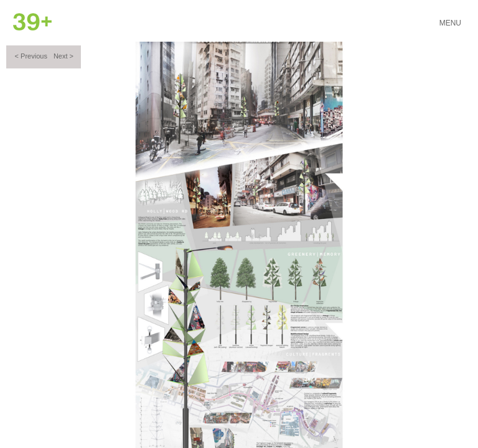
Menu (450, 23)
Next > (63, 56)
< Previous (31, 56)
